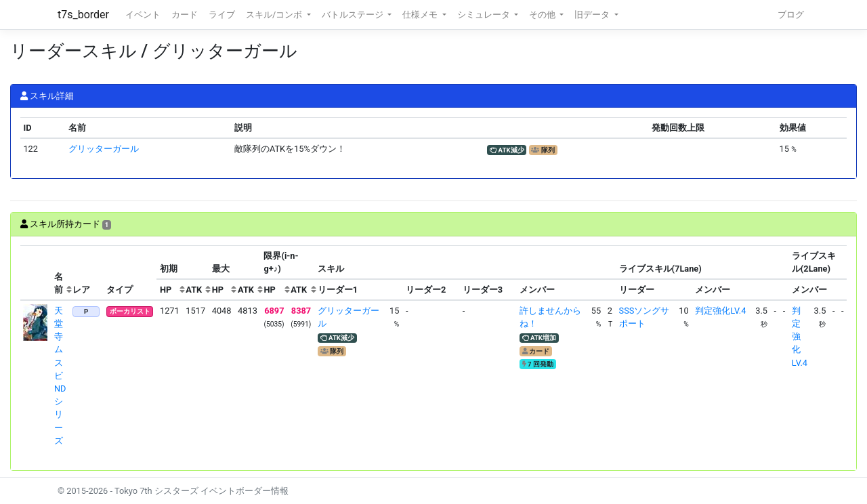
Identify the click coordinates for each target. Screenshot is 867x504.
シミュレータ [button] (485, 15)
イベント (143, 15)
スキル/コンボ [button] (275, 15)
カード (185, 15)
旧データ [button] (593, 15)
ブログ (791, 15)
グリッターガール (104, 149)
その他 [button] (543, 15)
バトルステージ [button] (354, 15)
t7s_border (83, 15)
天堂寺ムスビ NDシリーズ (60, 376)
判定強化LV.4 (720, 311)
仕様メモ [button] (421, 15)
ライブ (222, 15)
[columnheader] (36, 273)
